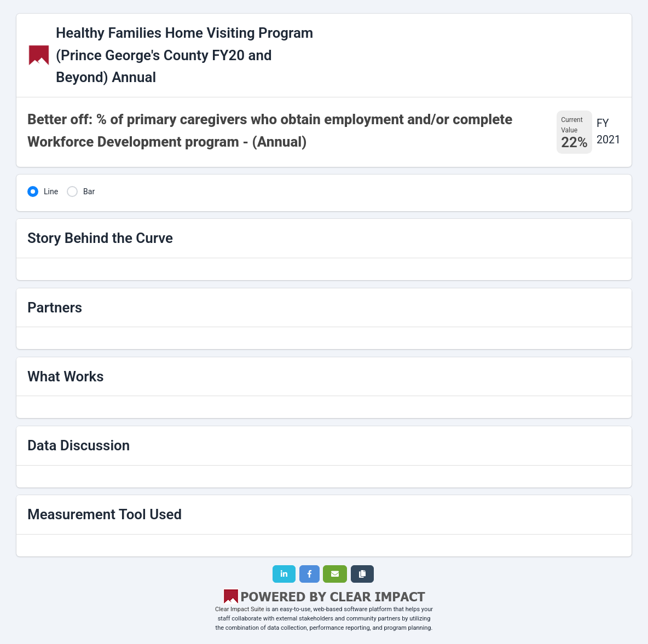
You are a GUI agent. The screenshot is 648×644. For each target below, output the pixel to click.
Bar (89, 192)
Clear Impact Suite (240, 609)
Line (51, 192)
